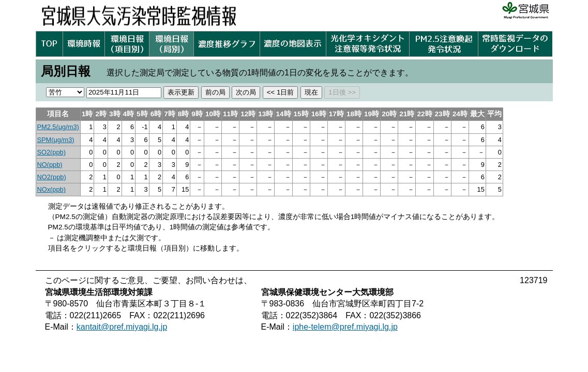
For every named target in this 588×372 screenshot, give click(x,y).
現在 (311, 92)
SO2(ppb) (51, 152)
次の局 (246, 92)
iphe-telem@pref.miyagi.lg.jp (345, 327)
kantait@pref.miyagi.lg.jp (122, 327)
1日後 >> (342, 92)
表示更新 (181, 92)
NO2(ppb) (52, 177)
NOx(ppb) (51, 189)
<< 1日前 (281, 92)
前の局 (215, 92)
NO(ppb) (50, 165)
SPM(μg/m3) (56, 140)
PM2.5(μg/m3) (58, 127)
